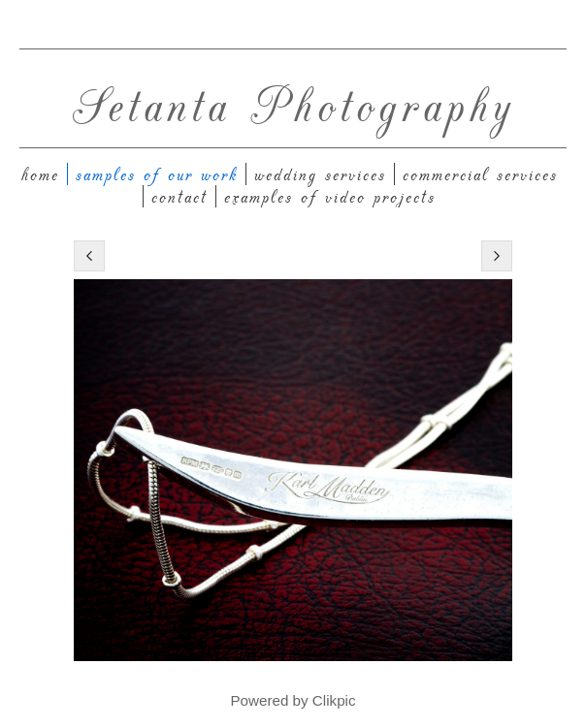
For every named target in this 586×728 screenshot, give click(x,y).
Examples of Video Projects (330, 196)
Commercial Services (480, 174)
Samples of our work (157, 174)
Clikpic (334, 700)
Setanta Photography (293, 103)
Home (40, 174)
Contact (179, 196)
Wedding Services (320, 174)
